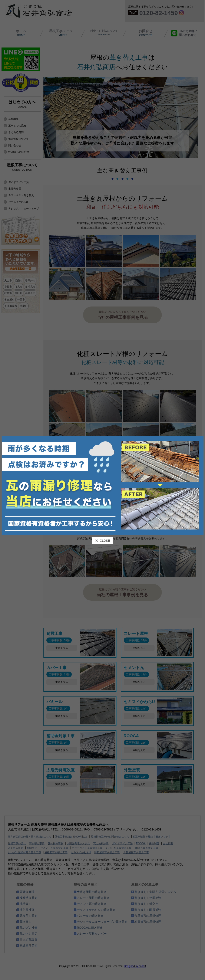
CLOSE (102, 541)
